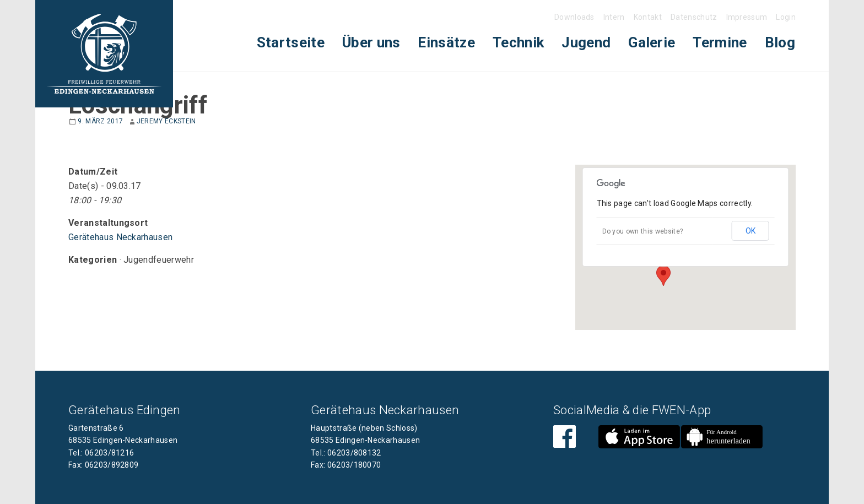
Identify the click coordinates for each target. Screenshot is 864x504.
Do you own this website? (643, 231)
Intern (614, 17)
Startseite (291, 42)
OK (750, 231)
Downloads (574, 17)
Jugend (586, 42)
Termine (720, 42)
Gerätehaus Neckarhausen (120, 237)
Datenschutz (694, 17)
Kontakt (648, 17)
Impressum (747, 17)
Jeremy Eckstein (166, 121)
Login (786, 17)
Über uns (371, 42)
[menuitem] (291, 43)
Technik (518, 42)
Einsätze (446, 42)
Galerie (652, 42)
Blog (780, 42)
